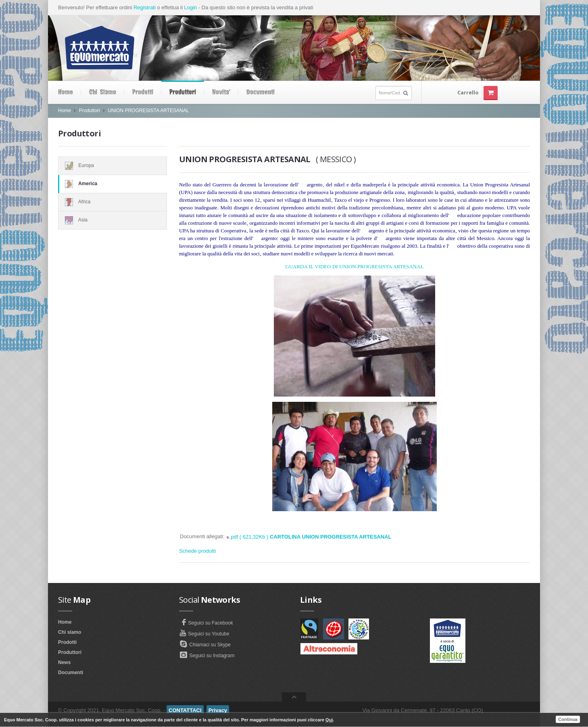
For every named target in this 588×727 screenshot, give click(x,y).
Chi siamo (103, 92)
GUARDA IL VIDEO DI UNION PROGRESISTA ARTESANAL (354, 266)
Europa (113, 166)
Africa (113, 202)
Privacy (218, 710)
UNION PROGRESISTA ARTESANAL (148, 111)
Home (66, 92)
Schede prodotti (197, 551)
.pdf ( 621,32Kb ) (311, 537)
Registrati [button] (145, 7)
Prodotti (143, 92)
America (113, 184)
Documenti (261, 92)
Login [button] (190, 7)
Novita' (221, 92)
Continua (568, 719)
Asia (113, 220)
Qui (329, 720)
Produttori (183, 92)
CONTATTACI (185, 710)
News (64, 662)
